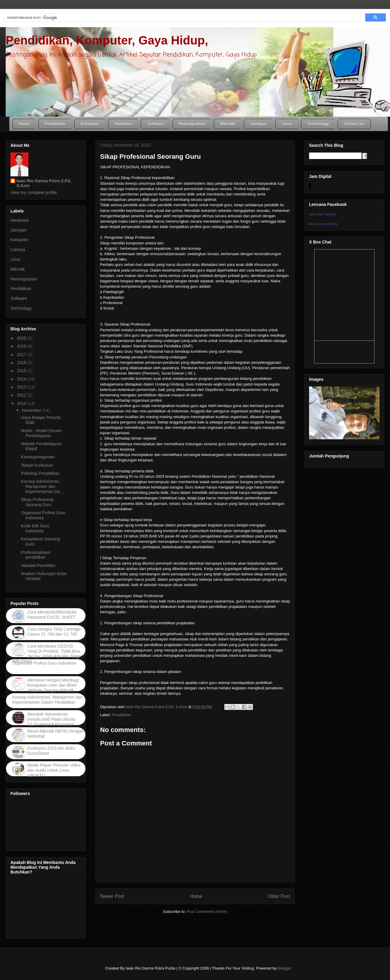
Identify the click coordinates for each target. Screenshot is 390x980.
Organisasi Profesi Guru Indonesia (43, 515)
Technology (21, 308)
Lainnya (18, 249)
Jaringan (19, 230)
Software (19, 298)
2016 (22, 363)
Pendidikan (121, 715)
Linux (15, 259)
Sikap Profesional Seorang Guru (37, 502)
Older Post (279, 896)
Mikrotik (18, 269)
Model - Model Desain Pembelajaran (41, 433)
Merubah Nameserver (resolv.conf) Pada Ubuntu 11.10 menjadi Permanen (52, 719)
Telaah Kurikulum (37, 465)
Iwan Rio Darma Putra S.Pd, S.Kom (44, 183)
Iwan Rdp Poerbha (323, 214)
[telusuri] (182, 18)
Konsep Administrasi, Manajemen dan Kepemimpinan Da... (42, 486)
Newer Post (112, 896)
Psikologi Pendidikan (40, 473)
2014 (22, 379)
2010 (22, 403)
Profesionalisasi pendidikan (36, 555)
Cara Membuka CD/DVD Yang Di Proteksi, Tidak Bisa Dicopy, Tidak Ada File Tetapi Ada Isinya (47, 654)
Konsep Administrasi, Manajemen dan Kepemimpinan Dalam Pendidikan (47, 700)
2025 (22, 338)
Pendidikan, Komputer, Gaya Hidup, (107, 40)
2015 (22, 371)
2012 (22, 395)
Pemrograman (24, 279)
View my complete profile (34, 192)
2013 (22, 387)
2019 (22, 346)
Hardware (20, 220)
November (32, 410)
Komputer (20, 240)
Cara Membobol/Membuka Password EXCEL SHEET (52, 615)
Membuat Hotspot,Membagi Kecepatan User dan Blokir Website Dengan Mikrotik (53, 685)
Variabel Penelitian (38, 565)
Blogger (284, 968)
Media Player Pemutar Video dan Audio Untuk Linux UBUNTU (54, 770)
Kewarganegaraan (38, 457)
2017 (22, 355)
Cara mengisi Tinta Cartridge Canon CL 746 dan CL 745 (54, 632)
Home (196, 896)
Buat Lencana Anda (323, 224)
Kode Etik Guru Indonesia (35, 528)
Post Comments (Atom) (207, 912)
